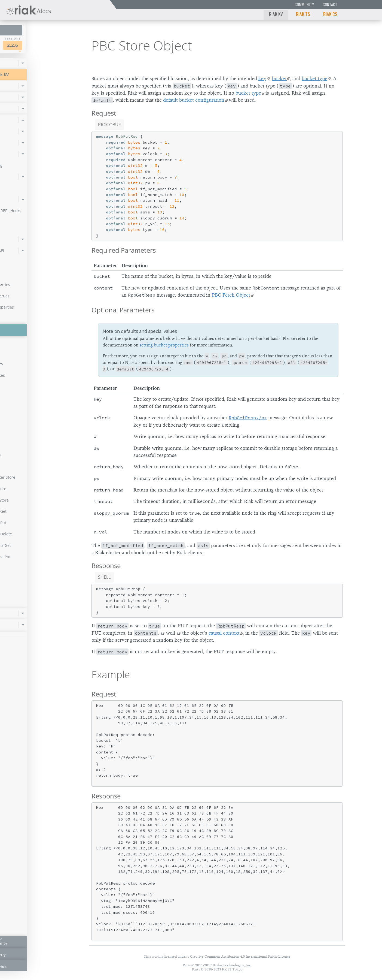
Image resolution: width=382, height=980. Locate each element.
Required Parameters (124, 250)
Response (106, 566)
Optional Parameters (123, 310)
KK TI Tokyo (232, 969)
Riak (23, 45)
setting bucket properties (164, 345)
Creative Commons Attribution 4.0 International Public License (240, 956)
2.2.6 (56, 45)
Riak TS (303, 14)
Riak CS (330, 14)
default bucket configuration (194, 100)
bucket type (314, 79)
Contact (330, 4)
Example (111, 674)
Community (304, 4)
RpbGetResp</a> (248, 418)
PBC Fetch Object (231, 295)
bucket (279, 79)
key (262, 79)
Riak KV (276, 14)
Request (104, 113)
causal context (224, 633)
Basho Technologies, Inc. (232, 965)
